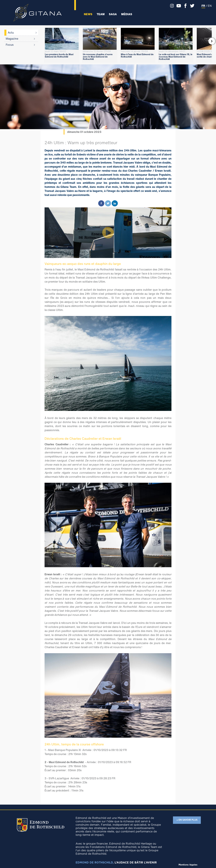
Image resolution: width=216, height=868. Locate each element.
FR (203, 6)
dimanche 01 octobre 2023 (84, 132)
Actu (11, 33)
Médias (127, 14)
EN (210, 6)
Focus (10, 45)
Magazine (12, 39)
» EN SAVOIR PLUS (187, 820)
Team (101, 14)
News (88, 14)
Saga (113, 14)
